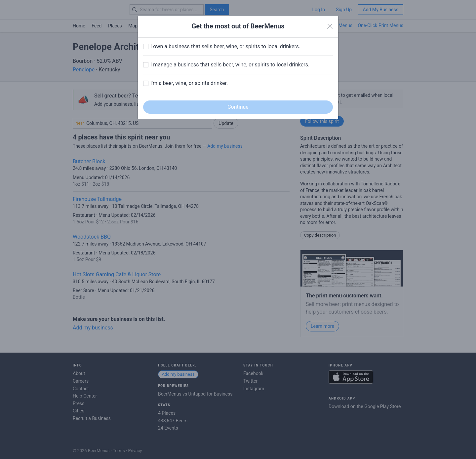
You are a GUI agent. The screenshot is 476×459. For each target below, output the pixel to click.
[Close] (330, 26)
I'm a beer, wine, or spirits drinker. (189, 83)
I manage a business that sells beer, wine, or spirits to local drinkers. (230, 65)
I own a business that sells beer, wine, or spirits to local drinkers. (225, 46)
